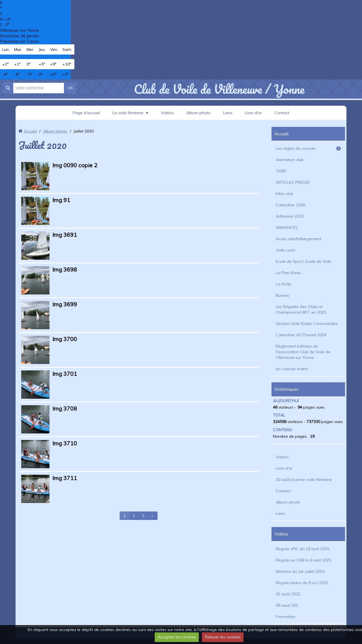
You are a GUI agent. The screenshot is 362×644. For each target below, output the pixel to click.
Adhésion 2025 (290, 216)
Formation (285, 617)
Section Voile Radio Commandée (307, 324)
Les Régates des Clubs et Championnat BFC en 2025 (301, 309)
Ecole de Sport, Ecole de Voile (304, 261)
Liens (228, 113)
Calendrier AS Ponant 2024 (301, 335)
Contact (282, 113)
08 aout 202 (287, 605)
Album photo (199, 113)
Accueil (30, 131)
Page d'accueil (86, 113)
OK (70, 88)
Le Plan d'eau (288, 273)
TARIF (281, 171)
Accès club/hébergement (299, 239)
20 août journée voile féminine (304, 480)
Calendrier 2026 (290, 205)
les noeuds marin (292, 369)
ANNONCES (287, 227)
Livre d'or (253, 113)
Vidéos (167, 113)
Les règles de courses (308, 148)
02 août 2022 (288, 594)
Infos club (285, 194)
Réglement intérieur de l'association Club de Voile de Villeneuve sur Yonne (303, 352)
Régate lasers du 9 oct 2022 (302, 583)
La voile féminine (128, 113)
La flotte (284, 284)
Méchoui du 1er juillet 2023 (300, 571)
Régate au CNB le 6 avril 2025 (303, 560)
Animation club (290, 160)
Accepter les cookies (177, 637)
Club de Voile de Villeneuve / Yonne (219, 89)
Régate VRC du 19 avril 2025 (302, 549)
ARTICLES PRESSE (293, 182)
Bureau (282, 295)
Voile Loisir (286, 250)
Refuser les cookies (223, 637)
